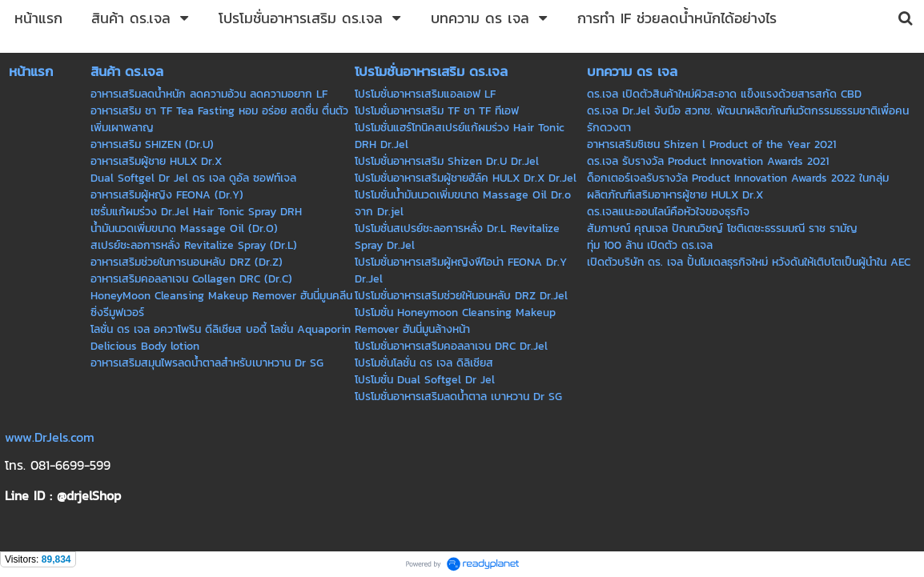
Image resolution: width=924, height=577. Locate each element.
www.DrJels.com (50, 437)
